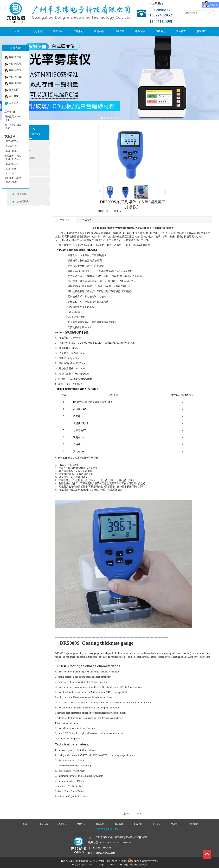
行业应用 (100, 824)
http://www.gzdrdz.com (110, 865)
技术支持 (11, 90)
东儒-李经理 (13, 84)
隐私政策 (194, 824)
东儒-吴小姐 (13, 77)
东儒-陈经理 (13, 64)
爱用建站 (134, 865)
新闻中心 (81, 824)
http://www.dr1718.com (90, 865)
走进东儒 (44, 824)
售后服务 (11, 97)
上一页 (127, 814)
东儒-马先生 (13, 71)
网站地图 (143, 865)
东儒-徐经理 (13, 58)
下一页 (138, 814)
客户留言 (157, 824)
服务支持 (119, 824)
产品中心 (62, 824)
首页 (25, 824)
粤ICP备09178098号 (117, 861)
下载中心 (138, 824)
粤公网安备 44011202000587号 (145, 861)
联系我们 (175, 824)
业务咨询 (11, 103)
